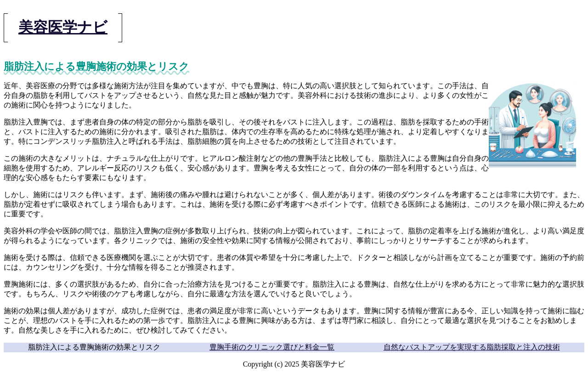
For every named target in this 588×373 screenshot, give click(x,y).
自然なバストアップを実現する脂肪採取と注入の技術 (472, 347)
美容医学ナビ (63, 27)
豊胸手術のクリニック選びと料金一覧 (272, 347)
